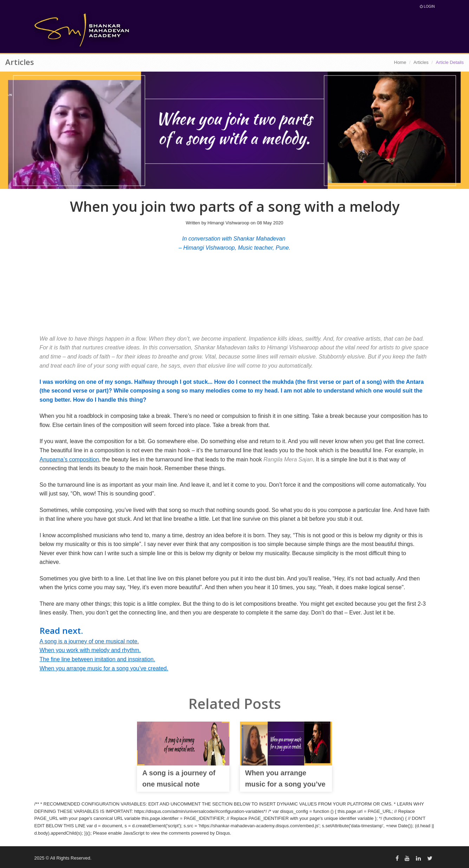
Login (427, 6)
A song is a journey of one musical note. (89, 641)
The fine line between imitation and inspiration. (97, 659)
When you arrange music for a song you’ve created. (104, 668)
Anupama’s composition (70, 459)
